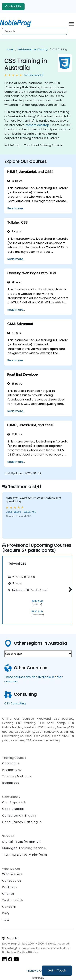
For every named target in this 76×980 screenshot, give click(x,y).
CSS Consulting (15, 703)
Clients (8, 894)
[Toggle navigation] (72, 23)
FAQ (6, 913)
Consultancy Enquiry (19, 816)
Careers (9, 907)
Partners (10, 887)
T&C (6, 920)
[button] (69, 590)
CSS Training (60, 49)
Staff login (38, 978)
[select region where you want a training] (38, 654)
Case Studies (13, 809)
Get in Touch (57, 970)
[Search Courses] (35, 31)
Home (10, 49)
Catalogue (11, 763)
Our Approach (14, 802)
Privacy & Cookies (38, 971)
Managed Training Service (24, 848)
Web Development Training (33, 49)
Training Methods (17, 776)
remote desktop (37, 125)
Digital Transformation (21, 842)
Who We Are (13, 874)
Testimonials (13, 900)
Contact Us (13, 6)
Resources (11, 783)
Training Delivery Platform (25, 855)
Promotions (12, 770)
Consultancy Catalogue (22, 822)
